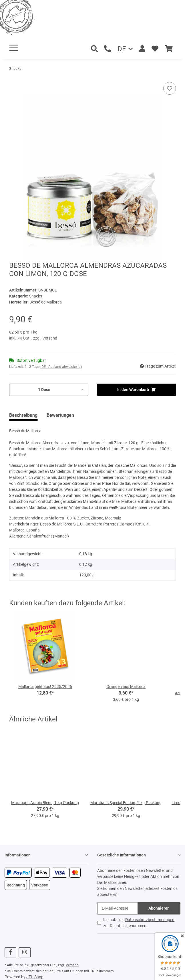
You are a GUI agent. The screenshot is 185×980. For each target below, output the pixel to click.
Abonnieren (159, 908)
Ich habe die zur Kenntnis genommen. (139, 923)
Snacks (36, 296)
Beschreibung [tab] (23, 415)
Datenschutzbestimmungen (150, 920)
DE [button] (122, 49)
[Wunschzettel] (155, 49)
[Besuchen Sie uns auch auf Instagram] (24, 952)
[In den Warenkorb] (14, 79)
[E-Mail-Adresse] (118, 908)
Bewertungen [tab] (60, 415)
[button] (142, 49)
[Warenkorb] (169, 49)
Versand (50, 338)
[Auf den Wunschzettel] (170, 88)
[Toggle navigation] (14, 48)
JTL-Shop (35, 977)
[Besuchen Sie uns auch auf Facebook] (10, 952)
